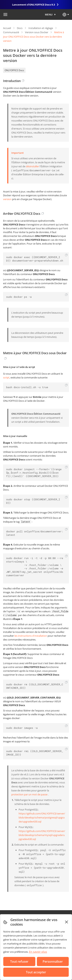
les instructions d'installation (31, 636)
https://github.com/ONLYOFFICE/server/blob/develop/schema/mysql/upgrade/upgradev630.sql (42, 835)
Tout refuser (19, 961)
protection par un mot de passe (29, 794)
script (6, 377)
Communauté (11, 32)
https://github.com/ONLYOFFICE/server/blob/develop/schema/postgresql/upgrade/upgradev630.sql (42, 817)
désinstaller (32, 166)
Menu (49, 14)
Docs (20, 28)
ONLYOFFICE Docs (14, 70)
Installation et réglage (41, 28)
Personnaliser (53, 961)
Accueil (7, 28)
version (7, 199)
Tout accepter (36, 972)
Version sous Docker (37, 32)
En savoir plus (38, 952)
